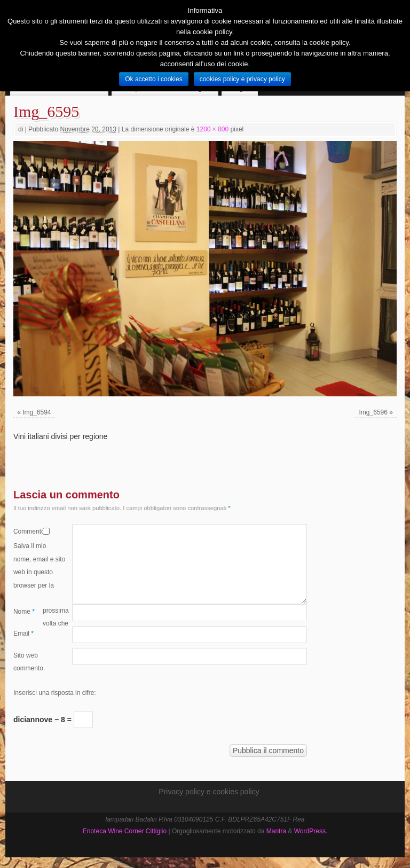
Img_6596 (373, 412)
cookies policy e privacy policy (242, 79)
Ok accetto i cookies (153, 79)
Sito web (26, 655)
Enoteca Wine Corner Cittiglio (125, 831)
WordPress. (311, 831)
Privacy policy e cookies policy (209, 792)
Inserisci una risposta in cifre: (55, 693)
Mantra (276, 831)
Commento (28, 531)
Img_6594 (37, 412)
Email (23, 634)
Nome (24, 612)
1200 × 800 (212, 129)
